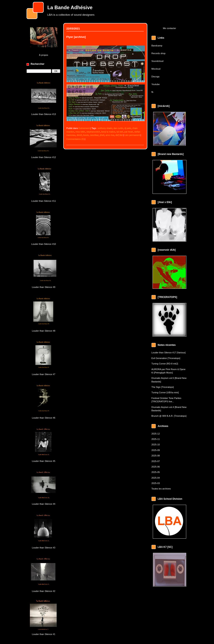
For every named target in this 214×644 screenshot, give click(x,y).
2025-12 (156, 434)
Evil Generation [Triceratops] (166, 358)
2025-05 (156, 472)
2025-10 (156, 445)
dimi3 (79, 135)
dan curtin (118, 128)
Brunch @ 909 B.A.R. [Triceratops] (169, 416)
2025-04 (156, 478)
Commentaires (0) (75, 139)
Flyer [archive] (76, 37)
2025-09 (156, 450)
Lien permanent (132, 135)
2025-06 (156, 467)
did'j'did (119, 135)
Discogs (156, 77)
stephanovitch (93, 132)
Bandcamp (157, 46)
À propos (44, 55)
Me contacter (169, 28)
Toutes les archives (161, 489)
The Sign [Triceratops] (163, 387)
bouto (86, 135)
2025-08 (156, 456)
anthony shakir (105, 128)
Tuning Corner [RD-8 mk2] (165, 364)
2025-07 (156, 461)
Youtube (156, 84)
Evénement (84, 128)
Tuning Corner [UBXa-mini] (165, 392)
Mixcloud (156, 69)
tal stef (120, 132)
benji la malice (108, 132)
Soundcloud (158, 61)
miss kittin (80, 132)
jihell (102, 135)
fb (152, 92)
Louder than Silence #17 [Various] (169, 353)
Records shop (159, 53)
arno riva (110, 135)
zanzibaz (94, 135)
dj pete (128, 128)
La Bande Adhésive (70, 8)
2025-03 (156, 483)
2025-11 (156, 439)
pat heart (129, 132)
